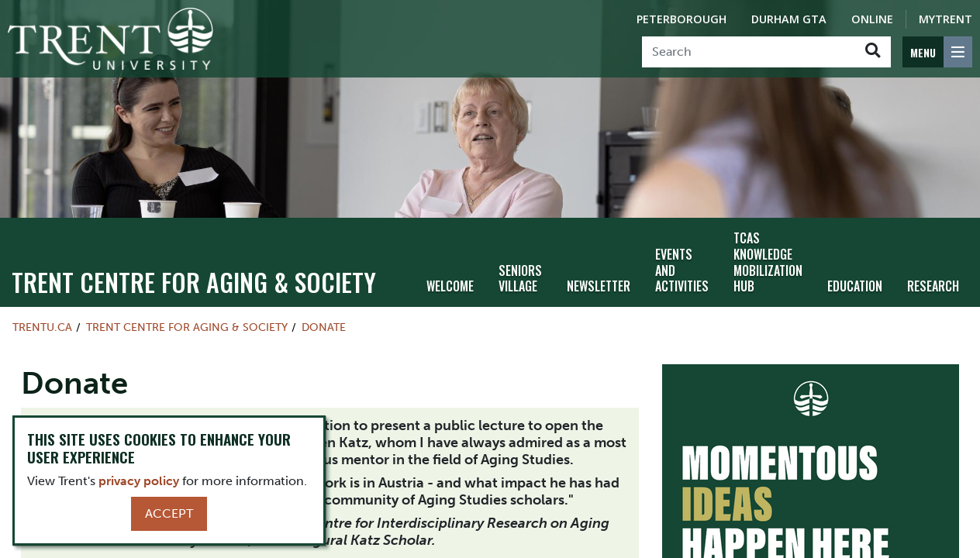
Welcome (450, 286)
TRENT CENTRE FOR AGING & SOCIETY (194, 282)
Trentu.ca (42, 327)
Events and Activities (682, 270)
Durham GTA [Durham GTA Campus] (789, 19)
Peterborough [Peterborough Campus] (682, 19)
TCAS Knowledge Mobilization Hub (768, 262)
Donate (324, 327)
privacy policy (139, 481)
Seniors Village (520, 279)
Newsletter (599, 286)
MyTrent (945, 19)
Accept (169, 513)
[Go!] (873, 52)
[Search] (749, 52)
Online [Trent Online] (872, 19)
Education (855, 286)
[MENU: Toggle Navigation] (937, 52)
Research (933, 286)
